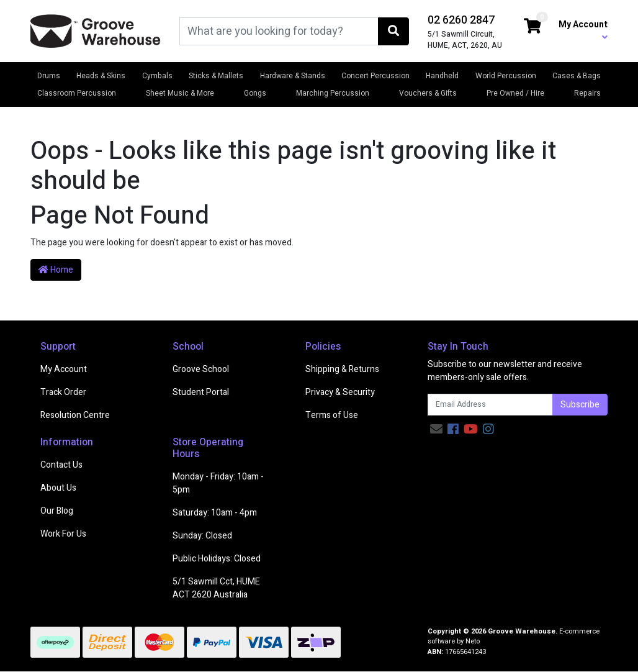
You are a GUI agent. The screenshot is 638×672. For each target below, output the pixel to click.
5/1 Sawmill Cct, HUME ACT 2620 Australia (216, 588)
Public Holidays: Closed (217, 559)
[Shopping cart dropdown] (532, 27)
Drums (49, 76)
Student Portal (201, 392)
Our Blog (57, 511)
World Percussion (506, 76)
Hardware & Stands (293, 76)
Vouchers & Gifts (428, 93)
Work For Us (63, 534)
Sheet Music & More (180, 93)
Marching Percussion (333, 93)
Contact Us (61, 465)
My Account (64, 369)
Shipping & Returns (342, 369)
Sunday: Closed (202, 536)
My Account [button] (583, 30)
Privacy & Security (340, 392)
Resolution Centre (75, 415)
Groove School (201, 369)
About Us (58, 488)
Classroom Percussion (77, 93)
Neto (473, 641)
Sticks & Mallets (216, 76)
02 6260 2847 (461, 20)
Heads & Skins (101, 76)
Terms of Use (332, 415)
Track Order (63, 392)
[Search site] (393, 31)
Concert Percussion (375, 76)
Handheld (442, 76)
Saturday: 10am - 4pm (215, 513)
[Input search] (279, 31)
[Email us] (436, 429)
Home (56, 270)
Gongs (255, 93)
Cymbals (157, 76)
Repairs (587, 93)
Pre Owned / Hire (515, 93)
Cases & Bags (577, 76)
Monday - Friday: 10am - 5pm (218, 483)
